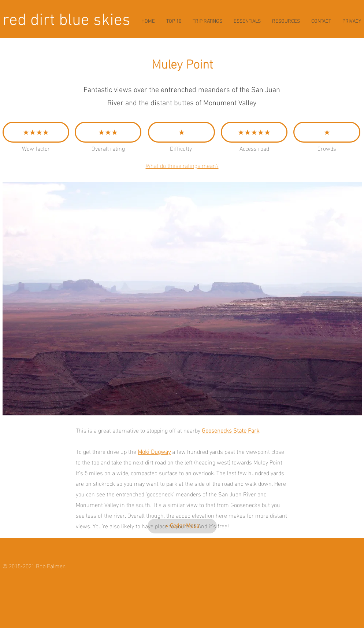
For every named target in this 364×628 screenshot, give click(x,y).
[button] (182, 299)
